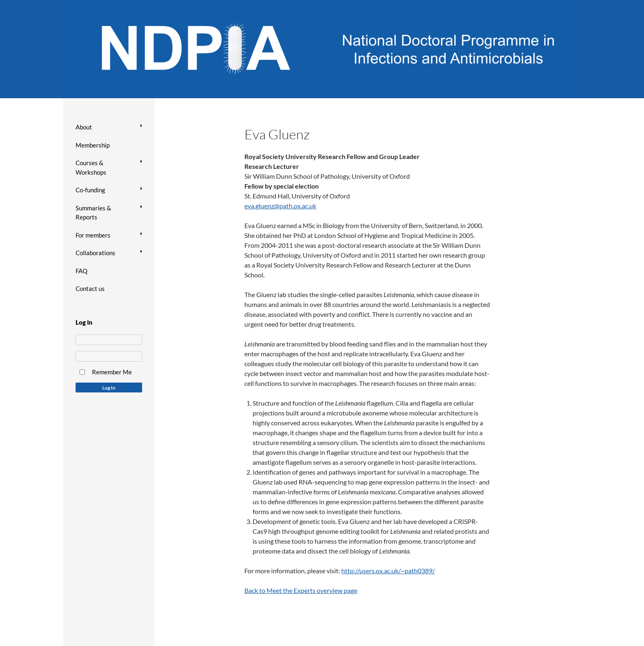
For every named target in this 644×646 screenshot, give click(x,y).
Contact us (90, 288)
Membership (93, 145)
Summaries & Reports (93, 213)
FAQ (82, 271)
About (84, 127)
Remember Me (112, 372)
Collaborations (95, 253)
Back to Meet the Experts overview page (301, 590)
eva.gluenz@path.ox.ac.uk (280, 206)
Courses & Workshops (91, 167)
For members (93, 235)
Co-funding (90, 190)
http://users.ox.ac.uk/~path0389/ (388, 571)
